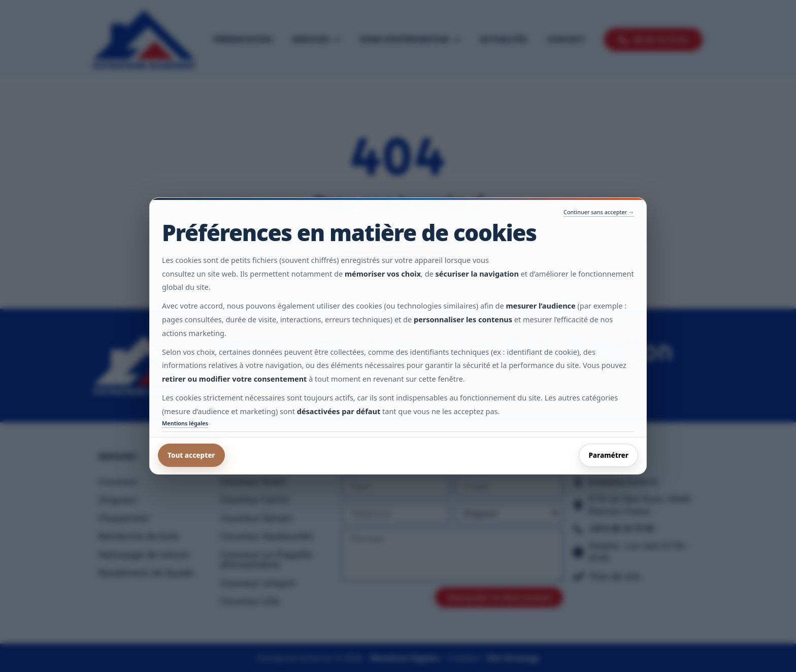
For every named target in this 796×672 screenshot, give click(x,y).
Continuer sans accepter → (599, 212)
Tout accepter (191, 455)
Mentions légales (185, 423)
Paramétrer (608, 455)
